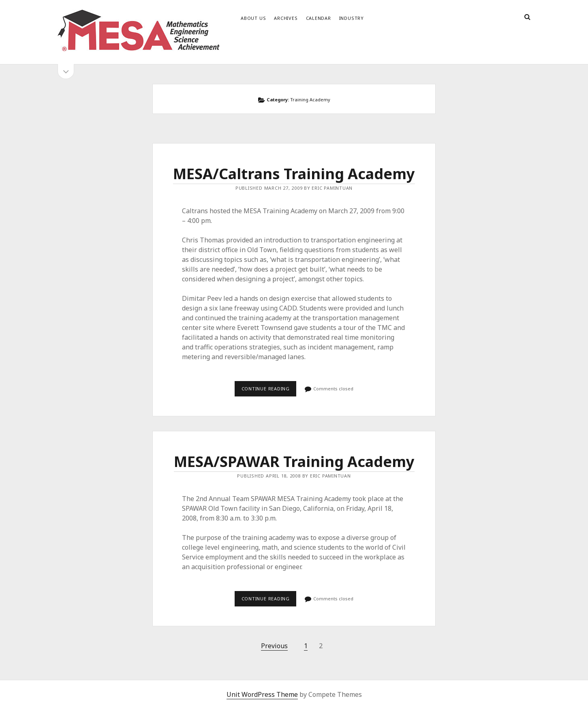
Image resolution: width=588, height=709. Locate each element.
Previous (274, 646)
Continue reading (269, 391)
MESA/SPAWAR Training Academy (294, 462)
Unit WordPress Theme (262, 694)
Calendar (319, 18)
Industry (352, 18)
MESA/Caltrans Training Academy (294, 174)
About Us (253, 18)
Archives (286, 18)
